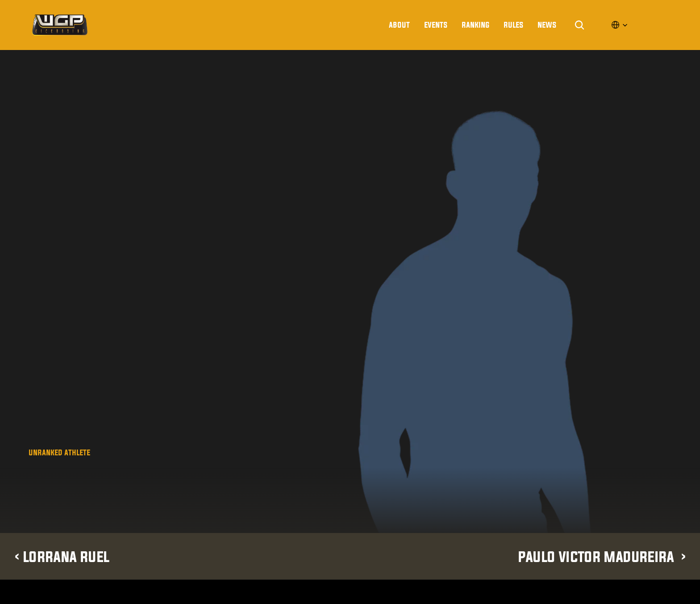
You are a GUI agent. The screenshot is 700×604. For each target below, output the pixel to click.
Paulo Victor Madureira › (602, 556)
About (399, 25)
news (547, 25)
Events (436, 25)
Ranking (475, 25)
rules (513, 25)
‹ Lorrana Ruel (62, 556)
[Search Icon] (579, 25)
